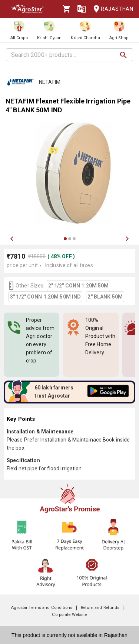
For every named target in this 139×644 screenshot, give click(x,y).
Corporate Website (69, 615)
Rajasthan (111, 9)
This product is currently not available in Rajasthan (69, 635)
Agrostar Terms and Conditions (42, 608)
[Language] (82, 9)
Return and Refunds (100, 608)
